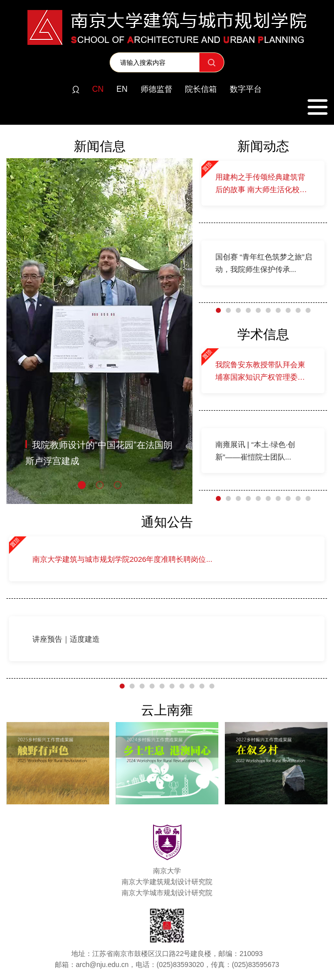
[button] (82, 485)
